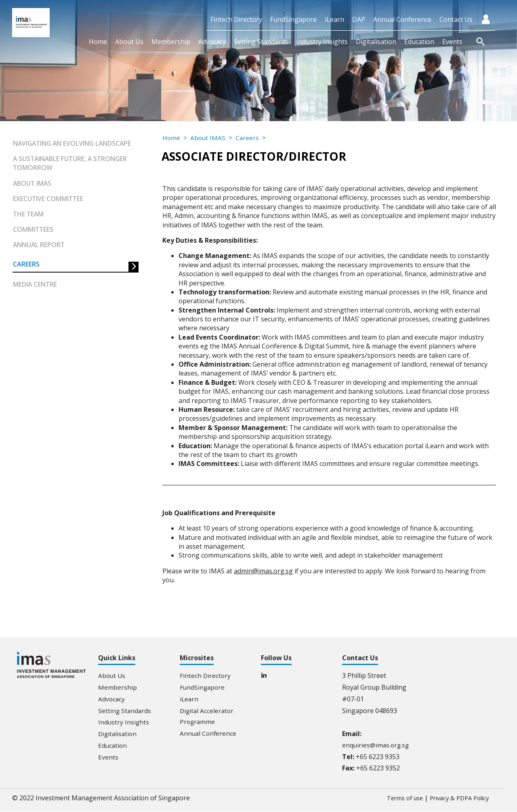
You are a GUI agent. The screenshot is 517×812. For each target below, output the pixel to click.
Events (452, 42)
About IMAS (33, 183)
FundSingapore (293, 19)
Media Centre (35, 285)
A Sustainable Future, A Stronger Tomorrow (71, 163)
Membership (171, 42)
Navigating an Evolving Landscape (74, 143)
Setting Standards (261, 42)
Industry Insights (322, 42)
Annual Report (39, 245)
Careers (26, 265)
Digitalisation (376, 42)
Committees (34, 230)
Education (419, 42)
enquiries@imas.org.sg (376, 745)
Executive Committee (49, 199)
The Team (29, 214)
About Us (129, 42)
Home (98, 42)
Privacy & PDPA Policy (456, 798)
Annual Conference (402, 19)
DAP (359, 19)
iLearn (334, 19)
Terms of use (397, 798)
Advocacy (212, 42)
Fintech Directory (236, 19)
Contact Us (456, 19)
